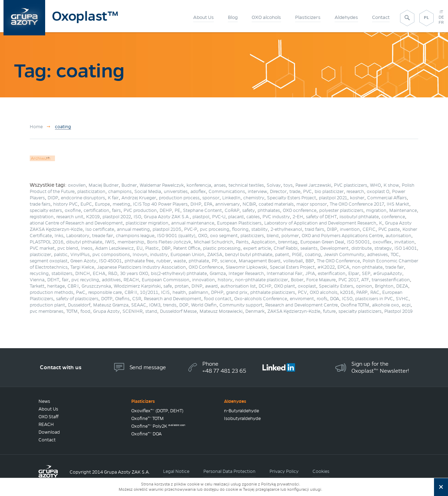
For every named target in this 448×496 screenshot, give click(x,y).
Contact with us (61, 367)
